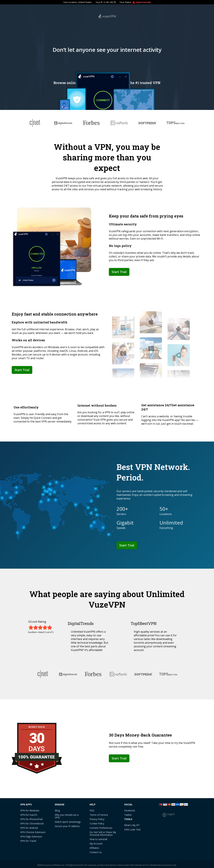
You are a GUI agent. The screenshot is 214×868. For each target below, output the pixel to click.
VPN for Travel (28, 839)
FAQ (92, 809)
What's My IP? (132, 823)
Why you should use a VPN (67, 814)
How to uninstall (98, 838)
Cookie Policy (97, 822)
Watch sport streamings (68, 820)
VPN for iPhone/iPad (31, 817)
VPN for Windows (30, 809)
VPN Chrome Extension (33, 830)
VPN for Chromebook (32, 822)
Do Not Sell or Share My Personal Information (103, 832)
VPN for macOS (29, 813)
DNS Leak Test (132, 828)
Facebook (130, 809)
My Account (96, 842)
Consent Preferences (101, 826)
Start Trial (119, 270)
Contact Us (96, 851)
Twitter (128, 813)
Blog (57, 809)
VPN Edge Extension (31, 835)
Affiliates (94, 846)
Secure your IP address (67, 824)
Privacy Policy (97, 817)
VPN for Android (29, 826)
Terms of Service (99, 813)
